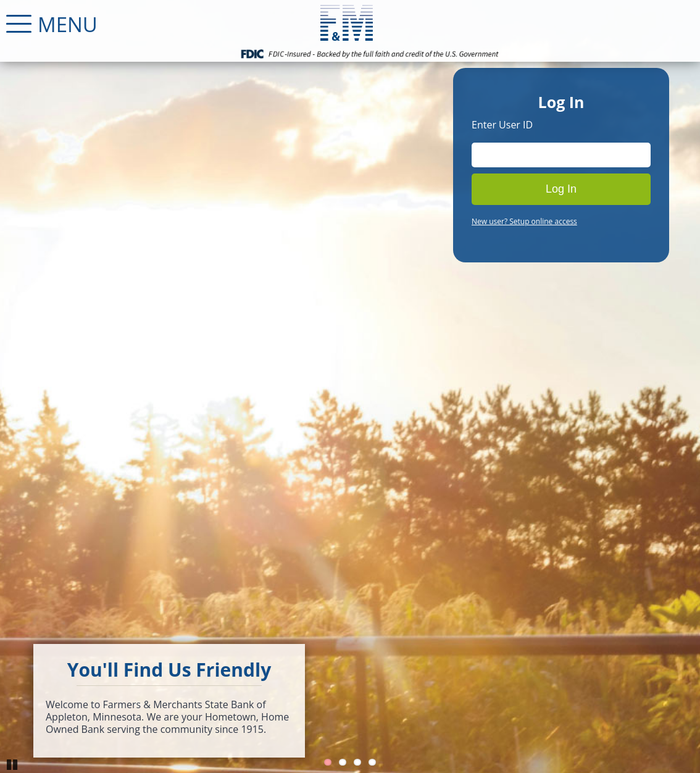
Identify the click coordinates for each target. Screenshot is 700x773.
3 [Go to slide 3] (357, 762)
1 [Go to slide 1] (328, 762)
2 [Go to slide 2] (343, 762)
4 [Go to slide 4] (372, 762)
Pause (12, 764)
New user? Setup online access (524, 222)
